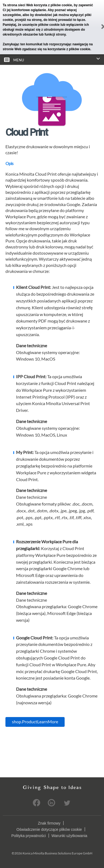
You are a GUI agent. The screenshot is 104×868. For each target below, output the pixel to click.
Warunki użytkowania (70, 835)
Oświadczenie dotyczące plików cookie (49, 829)
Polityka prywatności (29, 835)
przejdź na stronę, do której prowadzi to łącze (50, 20)
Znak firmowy (49, 823)
